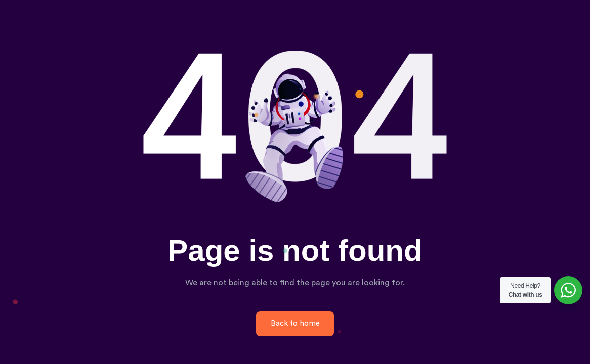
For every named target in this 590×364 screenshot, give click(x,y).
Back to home (295, 323)
